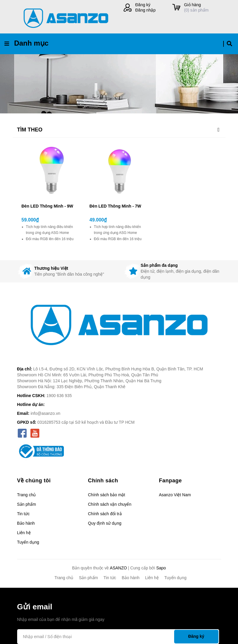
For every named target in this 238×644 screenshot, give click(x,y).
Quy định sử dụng (105, 523)
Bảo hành (26, 523)
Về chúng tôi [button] (34, 481)
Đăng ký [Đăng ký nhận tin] (196, 636)
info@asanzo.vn (45, 413)
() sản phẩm (203, 7)
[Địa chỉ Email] (118, 637)
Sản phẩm (27, 504)
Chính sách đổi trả (105, 514)
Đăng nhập (146, 10)
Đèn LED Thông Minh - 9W (47, 206)
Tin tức (24, 514)
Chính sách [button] (103, 481)
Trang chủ (27, 495)
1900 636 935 (59, 396)
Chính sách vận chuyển (110, 504)
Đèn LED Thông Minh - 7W (115, 206)
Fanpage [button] (171, 481)
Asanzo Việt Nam (175, 495)
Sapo (161, 568)
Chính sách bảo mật (107, 495)
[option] (66, 271)
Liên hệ (24, 533)
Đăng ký (143, 5)
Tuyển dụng (28, 542)
